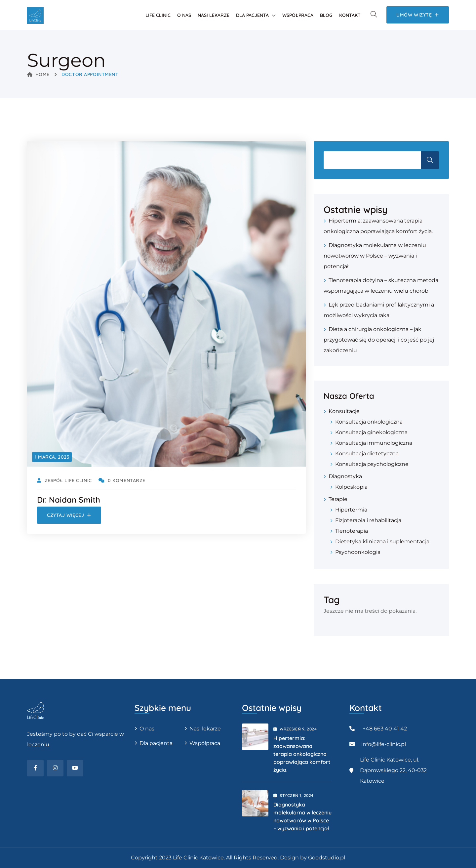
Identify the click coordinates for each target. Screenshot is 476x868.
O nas (184, 15)
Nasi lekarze (214, 15)
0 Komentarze (122, 480)
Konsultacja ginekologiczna (371, 432)
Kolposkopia (351, 487)
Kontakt (350, 15)
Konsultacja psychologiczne (372, 464)
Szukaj (430, 160)
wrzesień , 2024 (295, 729)
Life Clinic (158, 15)
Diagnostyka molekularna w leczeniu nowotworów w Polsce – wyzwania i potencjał (375, 256)
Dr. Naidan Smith (69, 500)
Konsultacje (344, 411)
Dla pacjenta (252, 15)
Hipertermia (351, 510)
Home (38, 74)
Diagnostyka (345, 476)
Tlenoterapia (352, 531)
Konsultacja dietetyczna (367, 454)
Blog (326, 15)
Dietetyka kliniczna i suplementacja (382, 541)
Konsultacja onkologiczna (369, 422)
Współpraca (298, 15)
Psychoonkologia (358, 552)
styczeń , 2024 (294, 795)
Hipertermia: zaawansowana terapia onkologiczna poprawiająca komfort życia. (302, 754)
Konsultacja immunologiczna (374, 443)
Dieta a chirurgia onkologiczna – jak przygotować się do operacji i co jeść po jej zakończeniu (379, 340)
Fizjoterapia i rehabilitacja (368, 520)
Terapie (338, 499)
